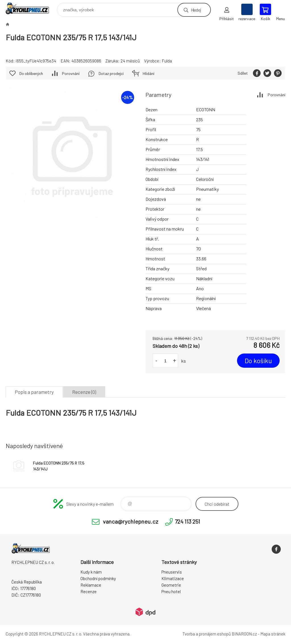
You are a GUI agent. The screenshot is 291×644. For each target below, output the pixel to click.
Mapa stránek (273, 634)
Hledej (196, 10)
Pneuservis (172, 572)
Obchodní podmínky (98, 578)
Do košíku (258, 361)
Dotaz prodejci (111, 73)
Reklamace (91, 585)
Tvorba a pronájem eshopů (207, 634)
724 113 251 (187, 521)
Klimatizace (173, 578)
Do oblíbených (31, 73)
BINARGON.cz (244, 634)
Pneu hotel (171, 591)
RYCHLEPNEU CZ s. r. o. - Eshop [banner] (31, 8)
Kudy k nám (91, 572)
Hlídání (148, 73)
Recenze (89, 591)
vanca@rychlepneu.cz (131, 521)
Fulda (167, 61)
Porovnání (277, 95)
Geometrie (171, 585)
